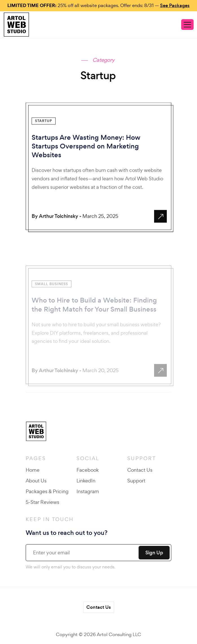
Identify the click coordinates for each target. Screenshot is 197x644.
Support (136, 481)
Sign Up (154, 553)
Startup (44, 125)
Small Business (52, 303)
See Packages (175, 6)
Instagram (88, 491)
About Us (36, 481)
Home (33, 470)
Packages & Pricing (47, 491)
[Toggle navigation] (187, 25)
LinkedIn (86, 481)
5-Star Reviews (42, 502)
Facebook (88, 470)
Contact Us (140, 470)
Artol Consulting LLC (119, 634)
